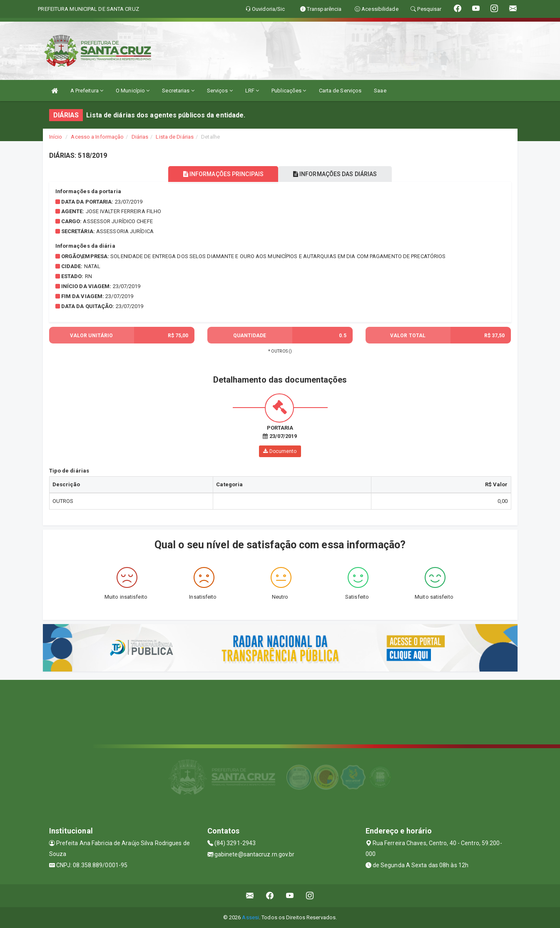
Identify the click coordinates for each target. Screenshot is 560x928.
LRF (252, 91)
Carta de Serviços (340, 91)
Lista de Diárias (175, 137)
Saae (380, 91)
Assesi (250, 917)
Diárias (140, 137)
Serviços (220, 91)
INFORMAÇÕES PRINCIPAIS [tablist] (220, 174)
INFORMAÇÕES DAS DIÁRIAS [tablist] (338, 174)
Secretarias (178, 91)
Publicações (289, 91)
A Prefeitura (87, 91)
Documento (280, 451)
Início (56, 137)
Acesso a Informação (97, 137)
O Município (133, 91)
